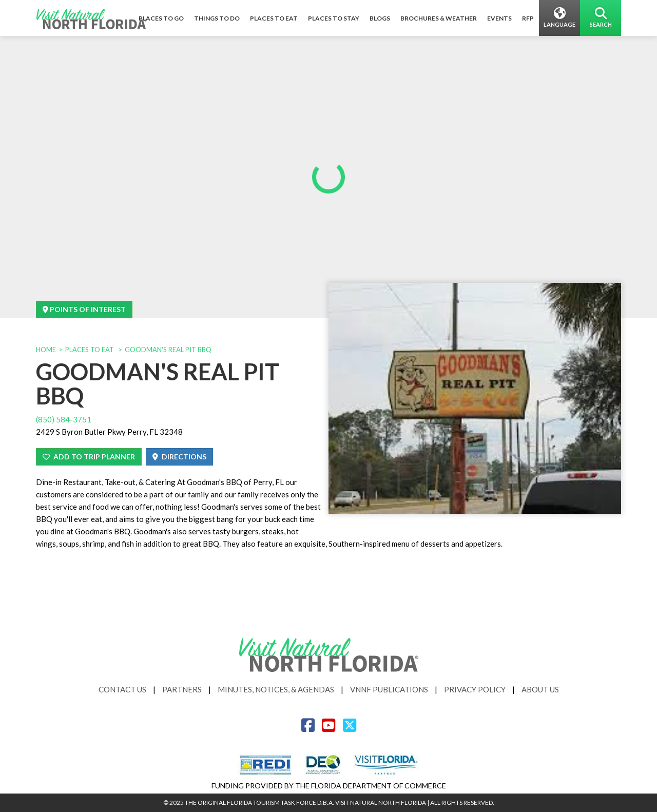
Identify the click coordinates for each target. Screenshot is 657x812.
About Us (540, 689)
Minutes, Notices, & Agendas (276, 689)
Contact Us (122, 689)
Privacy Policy (475, 689)
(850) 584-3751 (64, 419)
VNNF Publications (389, 689)
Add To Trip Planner (89, 457)
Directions (179, 457)
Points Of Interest (84, 309)
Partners (182, 689)
